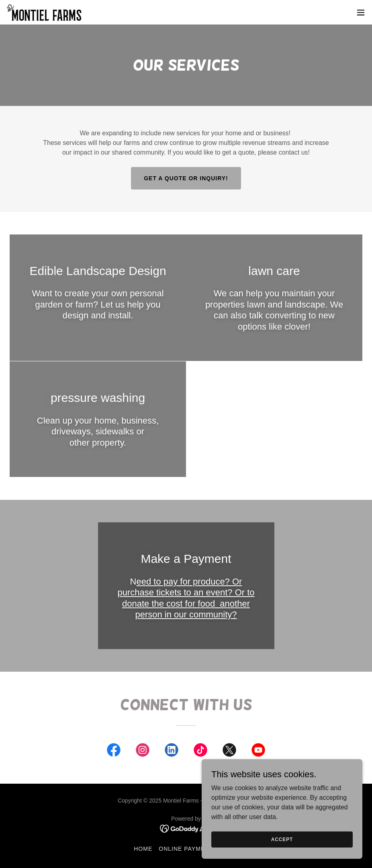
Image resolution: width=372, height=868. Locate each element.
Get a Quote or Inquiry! (186, 178)
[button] (361, 12)
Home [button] (143, 849)
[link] (45, 12)
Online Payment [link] (186, 849)
